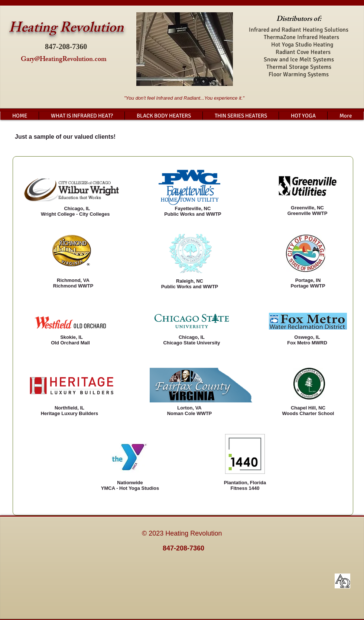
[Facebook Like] (314, 537)
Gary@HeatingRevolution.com (64, 60)
